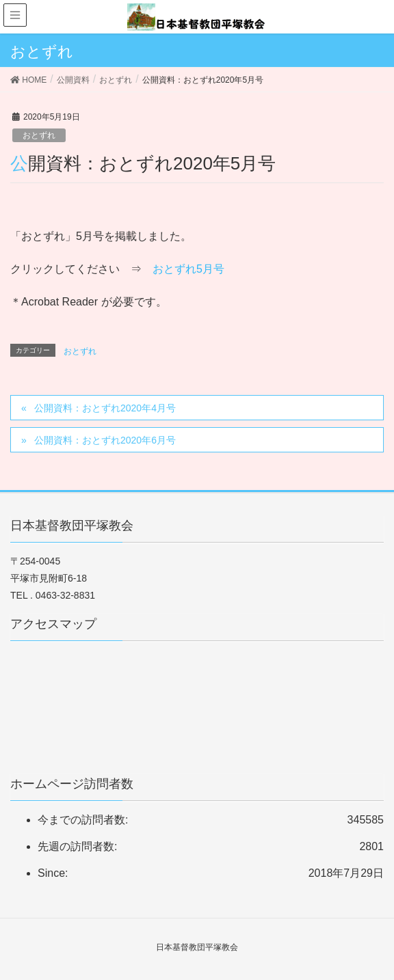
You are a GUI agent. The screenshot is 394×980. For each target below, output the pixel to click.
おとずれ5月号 (188, 269)
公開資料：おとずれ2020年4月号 (105, 408)
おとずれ (39, 135)
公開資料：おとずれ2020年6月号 (105, 440)
